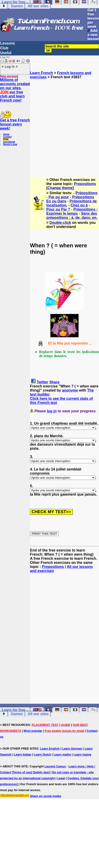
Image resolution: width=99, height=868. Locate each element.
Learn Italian (23, 754)
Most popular (33, 731)
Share (54, 382)
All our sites (38, 6)
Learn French (41, 73)
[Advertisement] (46, 122)
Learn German (72, 749)
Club (4, 48)
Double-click (60, 223)
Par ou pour (59, 197)
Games (17, 6)
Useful (6, 53)
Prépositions (87, 193)
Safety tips (41, 772)
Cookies (73, 778)
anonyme (70, 390)
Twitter (42, 382)
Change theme (60, 188)
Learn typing (82, 754)
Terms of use (22, 772)
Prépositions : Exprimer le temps (72, 211)
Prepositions (85, 184)
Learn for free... (15, 710)
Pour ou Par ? (58, 209)
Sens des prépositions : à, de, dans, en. (72, 216)
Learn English (50, 749)
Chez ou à (79, 205)
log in (52, 411)
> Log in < (10, 66)
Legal (61, 778)
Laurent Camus (55, 766)
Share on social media (46, 796)
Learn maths (62, 754)
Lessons (8, 43)
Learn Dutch (42, 754)
